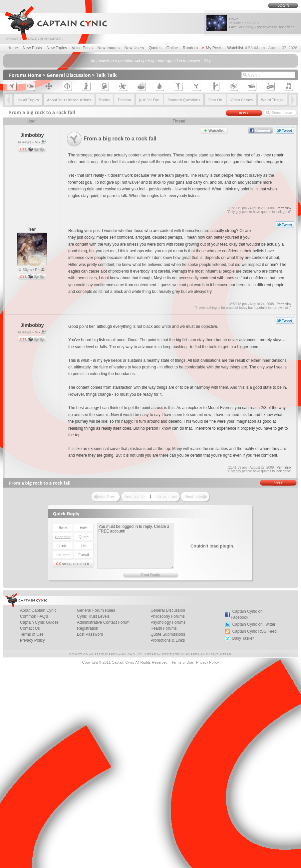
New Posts (32, 48)
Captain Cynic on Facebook (247, 614)
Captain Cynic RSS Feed (254, 631)
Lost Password (90, 634)
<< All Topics (28, 100)
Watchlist (235, 48)
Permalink (284, 208)
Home (13, 48)
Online (172, 48)
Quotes (155, 48)
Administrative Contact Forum (103, 622)
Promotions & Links (168, 640)
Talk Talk (106, 75)
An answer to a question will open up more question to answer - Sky (151, 61)
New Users (134, 48)
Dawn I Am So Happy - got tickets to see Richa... (263, 23)
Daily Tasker (243, 638)
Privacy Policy (32, 640)
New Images (109, 48)
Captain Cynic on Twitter (254, 624)
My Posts (212, 48)
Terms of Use (182, 662)
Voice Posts (82, 48)
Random (190, 48)
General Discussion (69, 75)
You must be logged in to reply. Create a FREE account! (135, 546)
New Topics (57, 48)
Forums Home (25, 75)
